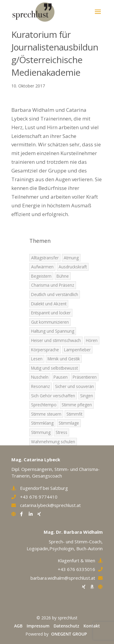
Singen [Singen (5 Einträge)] (87, 396)
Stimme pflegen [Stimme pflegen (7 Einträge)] (77, 405)
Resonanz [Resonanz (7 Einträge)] (41, 386)
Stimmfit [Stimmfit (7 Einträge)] (74, 414)
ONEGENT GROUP (69, 634)
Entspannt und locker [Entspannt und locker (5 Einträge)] (51, 313)
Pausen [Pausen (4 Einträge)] (61, 377)
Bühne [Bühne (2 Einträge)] (63, 276)
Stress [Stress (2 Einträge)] (61, 432)
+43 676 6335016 (76, 569)
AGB (18, 626)
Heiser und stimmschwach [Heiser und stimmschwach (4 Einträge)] (56, 340)
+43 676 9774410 (39, 497)
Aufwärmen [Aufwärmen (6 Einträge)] (42, 267)
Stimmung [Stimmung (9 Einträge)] (41, 432)
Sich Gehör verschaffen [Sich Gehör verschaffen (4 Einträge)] (53, 396)
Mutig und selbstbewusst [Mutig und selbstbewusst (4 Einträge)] (54, 368)
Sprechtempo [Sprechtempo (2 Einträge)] (44, 405)
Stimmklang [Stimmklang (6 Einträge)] (42, 423)
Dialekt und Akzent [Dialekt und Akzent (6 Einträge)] (49, 304)
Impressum (38, 626)
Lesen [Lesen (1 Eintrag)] (37, 359)
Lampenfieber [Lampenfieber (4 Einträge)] (77, 350)
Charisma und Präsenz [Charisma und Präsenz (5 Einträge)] (53, 285)
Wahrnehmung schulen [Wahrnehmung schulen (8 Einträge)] (53, 442)
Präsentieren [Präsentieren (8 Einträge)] (85, 377)
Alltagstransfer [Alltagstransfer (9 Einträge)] (45, 258)
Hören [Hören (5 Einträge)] (92, 340)
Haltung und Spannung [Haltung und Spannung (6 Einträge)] (53, 331)
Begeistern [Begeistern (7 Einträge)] (41, 276)
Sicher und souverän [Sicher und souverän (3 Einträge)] (75, 386)
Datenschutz (66, 626)
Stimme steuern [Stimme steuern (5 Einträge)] (46, 414)
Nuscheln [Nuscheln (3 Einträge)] (40, 377)
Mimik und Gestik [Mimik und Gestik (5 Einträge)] (64, 359)
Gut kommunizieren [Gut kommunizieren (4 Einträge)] (50, 322)
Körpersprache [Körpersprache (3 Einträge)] (45, 350)
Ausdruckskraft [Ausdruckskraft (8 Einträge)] (73, 267)
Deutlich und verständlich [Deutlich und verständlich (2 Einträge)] (55, 294)
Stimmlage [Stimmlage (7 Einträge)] (69, 423)
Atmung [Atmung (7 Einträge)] (71, 258)
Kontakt (92, 626)
